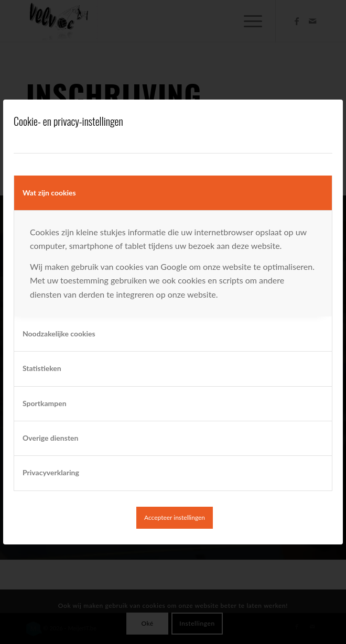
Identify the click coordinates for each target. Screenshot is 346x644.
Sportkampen (45, 403)
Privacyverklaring (51, 472)
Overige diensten (50, 438)
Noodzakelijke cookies (59, 334)
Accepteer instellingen (175, 517)
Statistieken (42, 368)
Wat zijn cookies (49, 193)
